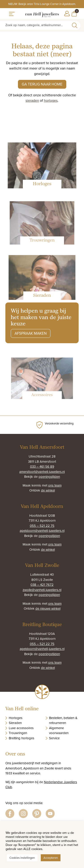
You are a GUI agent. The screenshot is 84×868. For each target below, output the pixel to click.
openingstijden (49, 477)
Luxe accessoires (21, 728)
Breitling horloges (22, 738)
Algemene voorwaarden (59, 730)
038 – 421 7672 (42, 585)
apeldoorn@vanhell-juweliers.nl (42, 531)
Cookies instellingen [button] (22, 858)
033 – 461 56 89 (42, 466)
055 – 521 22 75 (42, 526)
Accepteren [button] (51, 858)
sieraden (32, 100)
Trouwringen (18, 733)
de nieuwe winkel (48, 608)
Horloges (16, 718)
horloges (51, 100)
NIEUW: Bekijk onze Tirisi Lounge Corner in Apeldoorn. (42, 4)
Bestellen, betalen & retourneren (63, 720)
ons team (55, 485)
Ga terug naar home (42, 84)
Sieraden (15, 723)
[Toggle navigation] (12, 14)
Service (54, 738)
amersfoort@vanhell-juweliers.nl (42, 472)
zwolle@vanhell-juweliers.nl (42, 590)
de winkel (48, 490)
